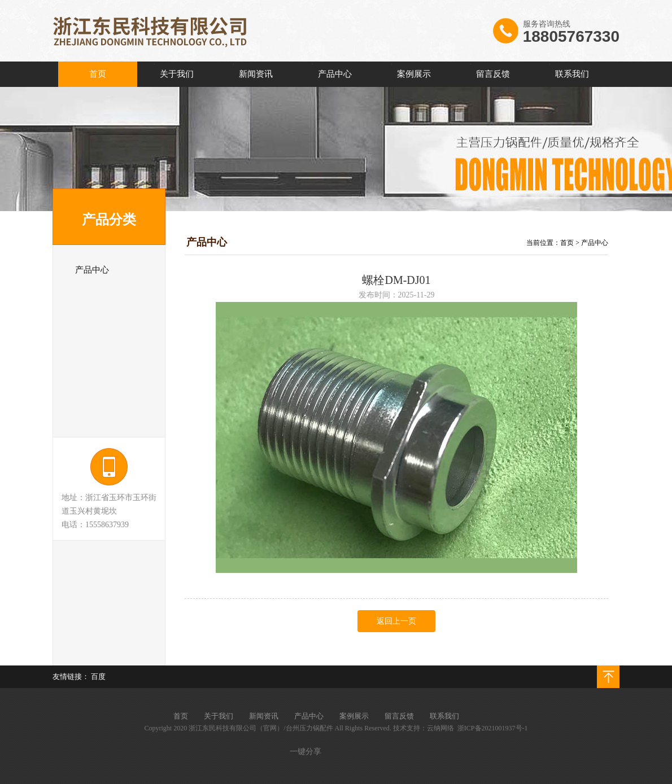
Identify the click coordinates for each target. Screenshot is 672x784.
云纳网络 (440, 728)
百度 (98, 676)
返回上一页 (396, 621)
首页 (567, 243)
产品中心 (595, 243)
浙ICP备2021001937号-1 (493, 728)
